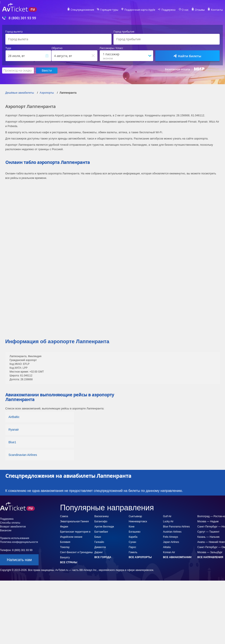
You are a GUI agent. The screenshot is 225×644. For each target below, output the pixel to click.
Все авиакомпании (177, 557)
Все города (103, 557)
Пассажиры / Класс (112, 48)
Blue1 (12, 442)
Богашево (135, 532)
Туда (8, 48)
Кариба (133, 537)
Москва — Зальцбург (210, 552)
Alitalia (167, 547)
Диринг (99, 552)
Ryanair (14, 430)
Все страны (69, 562)
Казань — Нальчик (208, 537)
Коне (132, 527)
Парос (132, 547)
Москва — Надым (208, 521)
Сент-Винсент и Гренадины (76, 552)
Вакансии (6, 530)
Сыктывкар (135, 516)
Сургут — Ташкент (208, 532)
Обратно (57, 48)
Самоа (64, 516)
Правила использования (15, 538)
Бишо (98, 537)
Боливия (65, 542)
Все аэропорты (140, 557)
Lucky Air (168, 521)
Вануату (65, 557)
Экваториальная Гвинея (74, 521)
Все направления (210, 557)
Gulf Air (167, 516)
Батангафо (101, 521)
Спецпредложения (82, 10)
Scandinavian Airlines (23, 455)
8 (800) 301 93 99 (22, 18)
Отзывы (200, 10)
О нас (185, 10)
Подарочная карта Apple (140, 10)
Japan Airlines (171, 542)
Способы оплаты (10, 523)
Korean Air (169, 552)
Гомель (133, 552)
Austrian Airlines (172, 532)
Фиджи (64, 527)
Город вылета (14, 32)
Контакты (217, 10)
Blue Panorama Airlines (176, 527)
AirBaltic (14, 417)
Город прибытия (124, 32)
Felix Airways (171, 537)
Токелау (65, 547)
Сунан (132, 542)
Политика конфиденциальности (19, 542)
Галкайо (99, 542)
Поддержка (168, 10)
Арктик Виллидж (104, 527)
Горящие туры (109, 10)
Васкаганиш (102, 516)
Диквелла (100, 547)
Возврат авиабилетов (13, 527)
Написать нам (19, 560)
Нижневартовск (138, 521)
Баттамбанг (101, 532)
